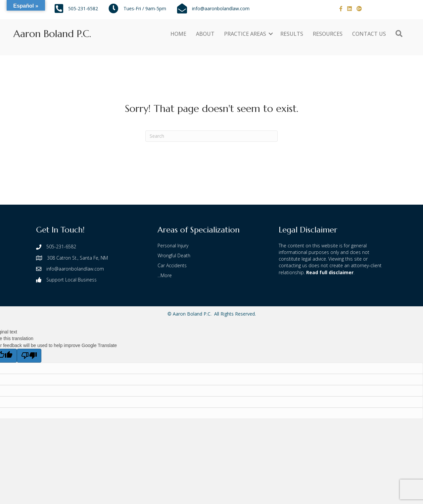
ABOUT (205, 34)
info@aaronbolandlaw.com (221, 8)
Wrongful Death (174, 255)
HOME (178, 34)
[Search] (211, 136)
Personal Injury (173, 246)
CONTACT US (369, 34)
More (166, 275)
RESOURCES (328, 34)
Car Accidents (172, 265)
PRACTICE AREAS (245, 34)
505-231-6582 (83, 8)
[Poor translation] (29, 356)
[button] (271, 34)
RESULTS (292, 34)
